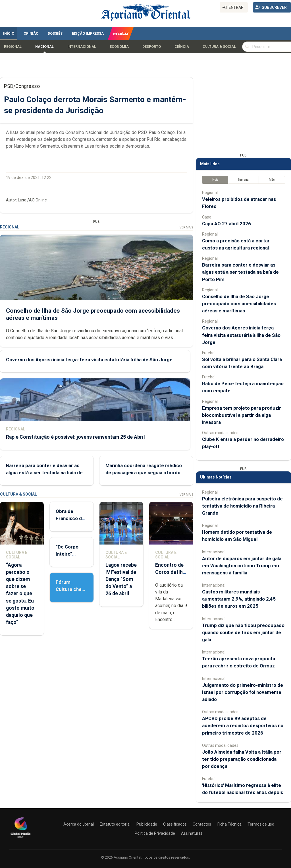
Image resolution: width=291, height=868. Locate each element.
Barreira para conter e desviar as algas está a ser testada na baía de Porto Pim (44, 473)
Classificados (175, 824)
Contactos (202, 824)
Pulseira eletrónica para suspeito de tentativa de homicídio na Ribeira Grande (242, 506)
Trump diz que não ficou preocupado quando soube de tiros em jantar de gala (243, 632)
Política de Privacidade (155, 833)
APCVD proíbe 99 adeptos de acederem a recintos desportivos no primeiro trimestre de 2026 (243, 725)
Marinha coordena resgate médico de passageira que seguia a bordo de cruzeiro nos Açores (144, 473)
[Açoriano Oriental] (20, 838)
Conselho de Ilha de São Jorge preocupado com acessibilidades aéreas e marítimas (239, 304)
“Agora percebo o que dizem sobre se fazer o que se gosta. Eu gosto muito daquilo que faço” (20, 594)
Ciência (182, 47)
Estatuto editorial (115, 824)
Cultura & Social (219, 47)
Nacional (44, 47)
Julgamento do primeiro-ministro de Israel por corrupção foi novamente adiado (243, 692)
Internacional (82, 47)
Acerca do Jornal (79, 824)
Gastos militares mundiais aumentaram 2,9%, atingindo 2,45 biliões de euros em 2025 (239, 599)
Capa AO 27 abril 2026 (226, 224)
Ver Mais (186, 227)
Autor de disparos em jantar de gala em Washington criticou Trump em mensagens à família (242, 566)
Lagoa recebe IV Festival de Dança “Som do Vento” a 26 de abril (121, 579)
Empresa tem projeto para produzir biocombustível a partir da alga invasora (242, 415)
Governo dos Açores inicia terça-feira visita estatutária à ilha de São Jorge (89, 360)
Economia (119, 47)
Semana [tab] (243, 180)
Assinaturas (192, 833)
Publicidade (147, 824)
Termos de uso (261, 824)
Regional (13, 47)
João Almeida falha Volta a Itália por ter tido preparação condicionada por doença (242, 759)
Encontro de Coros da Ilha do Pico (170, 572)
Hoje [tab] (215, 180)
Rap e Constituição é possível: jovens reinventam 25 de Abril (75, 437)
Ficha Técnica (229, 824)
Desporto (152, 47)
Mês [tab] (272, 180)
